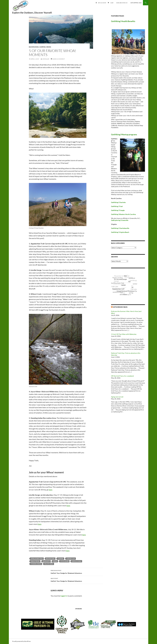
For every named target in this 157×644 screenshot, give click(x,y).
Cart (112, 3)
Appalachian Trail (37, 559)
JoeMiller (46, 59)
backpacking (50, 559)
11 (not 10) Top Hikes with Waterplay (124, 334)
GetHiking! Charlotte (118, 202)
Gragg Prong (35, 561)
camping (61, 559)
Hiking (49, 47)
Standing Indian (36, 564)
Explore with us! (122, 3)
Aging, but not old (117, 397)
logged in (64, 596)
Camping (42, 47)
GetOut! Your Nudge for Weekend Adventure (77, 572)
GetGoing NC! (20, 7)
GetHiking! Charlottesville (120, 228)
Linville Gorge (77, 561)
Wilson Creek (49, 564)
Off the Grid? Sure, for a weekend (122, 376)
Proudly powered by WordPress (21, 641)
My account (102, 3)
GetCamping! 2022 (136, 3)
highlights (46, 561)
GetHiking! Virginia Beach (120, 232)
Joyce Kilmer (65, 561)
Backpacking (34, 47)
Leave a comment (59, 59)
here (51, 490)
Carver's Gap (71, 559)
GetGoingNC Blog (120, 307)
